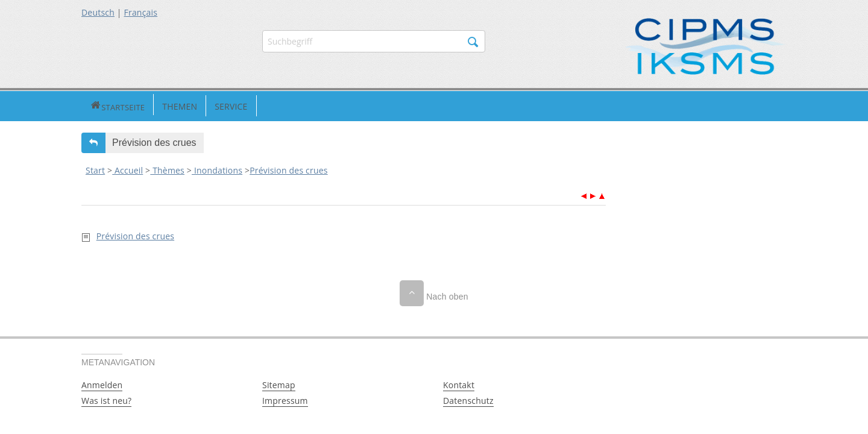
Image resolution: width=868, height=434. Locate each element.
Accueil (127, 169)
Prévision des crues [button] (154, 141)
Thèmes (167, 169)
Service (189, 105)
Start (95, 169)
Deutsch (98, 12)
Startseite (96, 105)
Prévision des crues (288, 169)
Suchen (473, 42)
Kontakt (459, 384)
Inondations (217, 169)
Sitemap (279, 384)
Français (141, 12)
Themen (137, 105)
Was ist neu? (106, 399)
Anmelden (102, 384)
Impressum (285, 399)
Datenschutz (468, 399)
